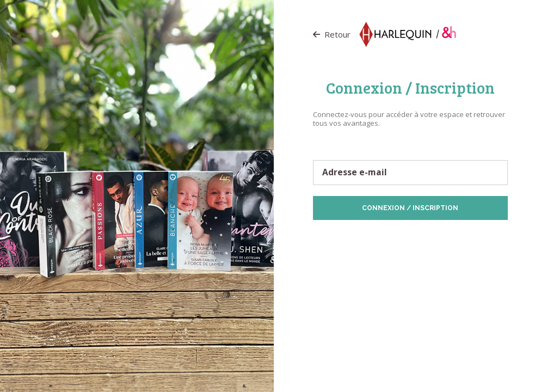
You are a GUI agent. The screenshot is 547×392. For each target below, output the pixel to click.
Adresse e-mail (355, 173)
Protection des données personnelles (363, 237)
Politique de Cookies (453, 237)
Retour (332, 34)
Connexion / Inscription (410, 208)
